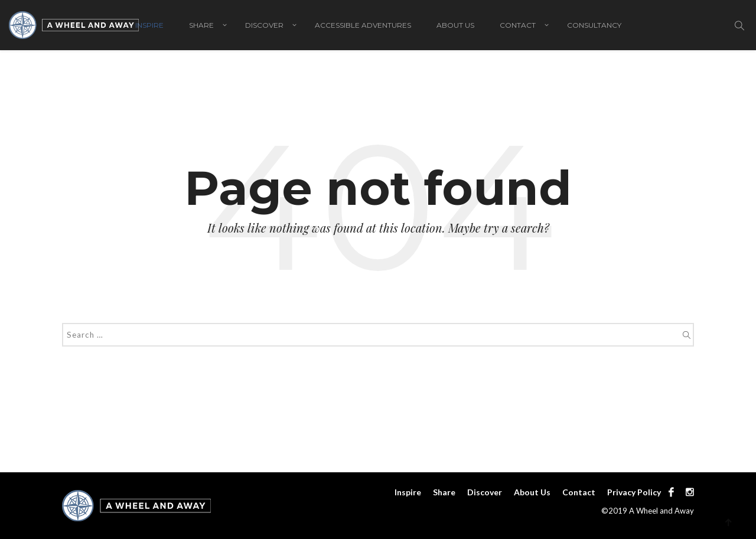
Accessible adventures (363, 25)
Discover (264, 25)
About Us (455, 25)
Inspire (149, 25)
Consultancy (594, 25)
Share (201, 25)
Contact (518, 25)
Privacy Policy (634, 492)
